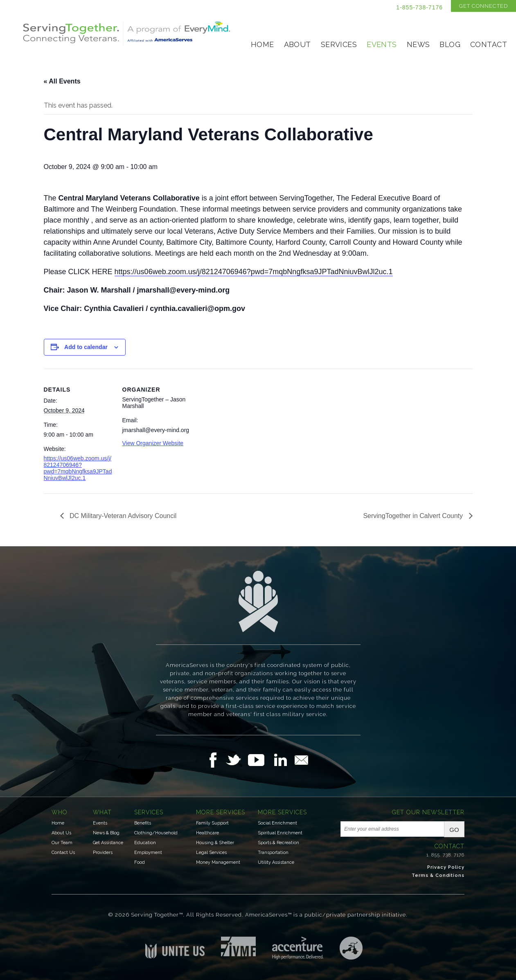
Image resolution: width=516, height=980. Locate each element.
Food (140, 862)
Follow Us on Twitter (237, 760)
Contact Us (63, 853)
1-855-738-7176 (419, 7)
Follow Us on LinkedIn (283, 760)
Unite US (175, 947)
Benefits (143, 823)
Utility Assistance (276, 862)
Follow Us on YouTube (260, 760)
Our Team (62, 843)
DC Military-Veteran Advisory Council (122, 516)
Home (263, 44)
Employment (148, 853)
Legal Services (211, 853)
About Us (61, 833)
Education (145, 843)
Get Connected (483, 6)
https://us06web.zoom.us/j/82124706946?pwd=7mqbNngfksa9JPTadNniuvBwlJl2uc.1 (254, 272)
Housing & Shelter (215, 843)
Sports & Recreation (278, 843)
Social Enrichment (277, 823)
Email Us (301, 760)
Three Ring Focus (351, 948)
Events (382, 44)
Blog (450, 44)
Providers (103, 853)
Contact (489, 44)
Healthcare (207, 833)
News (418, 44)
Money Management (218, 862)
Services (339, 44)
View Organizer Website (153, 443)
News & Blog (106, 833)
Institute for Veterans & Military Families (238, 946)
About (297, 44)
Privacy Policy (446, 867)
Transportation (273, 853)
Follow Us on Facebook (215, 760)
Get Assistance (108, 843)
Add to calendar (86, 347)
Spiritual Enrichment (280, 833)
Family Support (212, 823)
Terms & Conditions (438, 875)
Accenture (298, 948)
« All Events (62, 81)
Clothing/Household (156, 833)
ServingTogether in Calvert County (414, 516)
